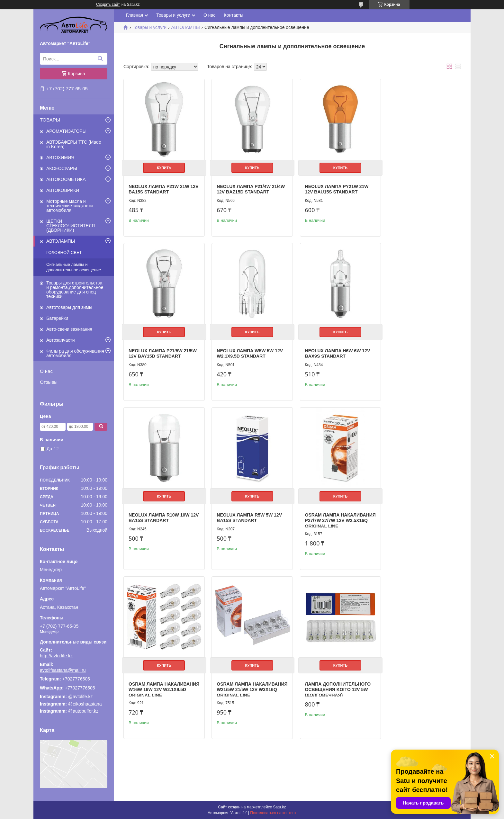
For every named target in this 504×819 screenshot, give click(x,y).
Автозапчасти (60, 340)
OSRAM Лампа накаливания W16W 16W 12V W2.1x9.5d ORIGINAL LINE (248, 514)
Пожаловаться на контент (273, 813)
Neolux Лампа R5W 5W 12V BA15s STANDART (419, 349)
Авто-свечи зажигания (69, 329)
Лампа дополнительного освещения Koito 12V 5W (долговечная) (420, 514)
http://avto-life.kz (56, 656)
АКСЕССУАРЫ (62, 168)
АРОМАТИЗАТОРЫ (66, 131)
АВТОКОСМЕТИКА (66, 179)
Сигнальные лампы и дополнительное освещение (74, 267)
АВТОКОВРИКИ (63, 190)
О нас (46, 371)
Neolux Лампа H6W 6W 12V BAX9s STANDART (247, 349)
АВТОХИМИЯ (60, 157)
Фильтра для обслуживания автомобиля (75, 353)
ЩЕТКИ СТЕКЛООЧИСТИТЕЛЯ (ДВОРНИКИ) (71, 226)
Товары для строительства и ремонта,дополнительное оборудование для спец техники (75, 290)
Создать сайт (108, 4)
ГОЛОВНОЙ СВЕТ (64, 252)
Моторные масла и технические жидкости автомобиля (70, 206)
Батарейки (57, 318)
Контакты (233, 15)
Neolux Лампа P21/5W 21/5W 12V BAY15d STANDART (421, 187)
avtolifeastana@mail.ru (63, 670)
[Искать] (100, 59)
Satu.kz (279, 807)
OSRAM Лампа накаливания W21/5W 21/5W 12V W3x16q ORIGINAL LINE (334, 514)
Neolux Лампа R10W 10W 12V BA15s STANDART (331, 349)
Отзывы (49, 382)
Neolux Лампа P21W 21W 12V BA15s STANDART (159, 187)
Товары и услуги (173, 15)
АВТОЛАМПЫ (61, 241)
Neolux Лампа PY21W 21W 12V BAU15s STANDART (332, 187)
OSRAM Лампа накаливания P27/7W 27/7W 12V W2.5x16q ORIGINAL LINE (162, 514)
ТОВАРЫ (50, 120)
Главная (135, 15)
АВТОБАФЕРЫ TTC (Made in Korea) (74, 144)
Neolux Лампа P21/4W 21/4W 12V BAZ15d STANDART (249, 187)
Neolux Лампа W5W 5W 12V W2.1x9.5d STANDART (162, 349)
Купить (163, 166)
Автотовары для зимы (69, 307)
